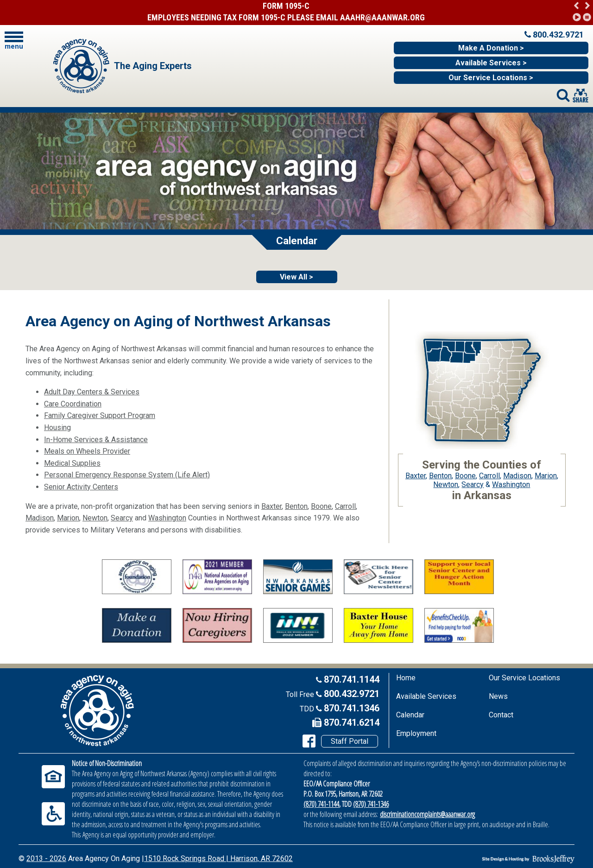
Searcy (122, 518)
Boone (321, 506)
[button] (577, 5)
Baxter (271, 506)
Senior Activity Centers (81, 487)
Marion (68, 518)
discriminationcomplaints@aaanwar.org (427, 814)
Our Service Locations (524, 678)
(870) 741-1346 (371, 804)
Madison (40, 518)
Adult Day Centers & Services (92, 392)
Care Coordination (73, 404)
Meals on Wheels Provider (87, 451)
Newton (95, 518)
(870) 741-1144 (321, 804)
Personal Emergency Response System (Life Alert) (127, 475)
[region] (581, 11)
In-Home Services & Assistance (96, 440)
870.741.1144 (352, 679)
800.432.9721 (352, 694)
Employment (416, 733)
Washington (167, 518)
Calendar (410, 715)
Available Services (426, 696)
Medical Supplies (72, 463)
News (498, 696)
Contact (501, 715)
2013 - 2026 (46, 858)
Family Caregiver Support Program (100, 415)
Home (406, 678)
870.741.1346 (352, 708)
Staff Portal (350, 741)
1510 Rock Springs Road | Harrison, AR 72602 (218, 858)
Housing (57, 428)
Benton (296, 506)
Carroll (345, 506)
